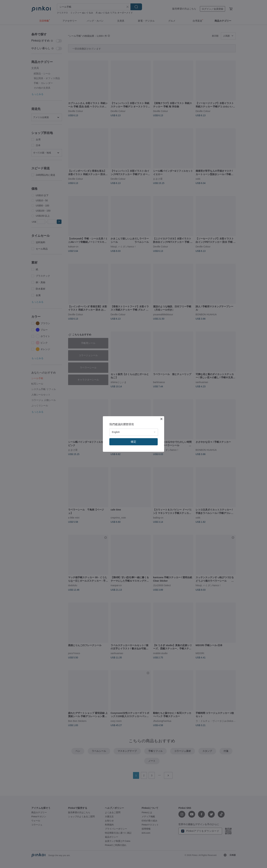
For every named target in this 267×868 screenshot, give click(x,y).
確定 (133, 442)
